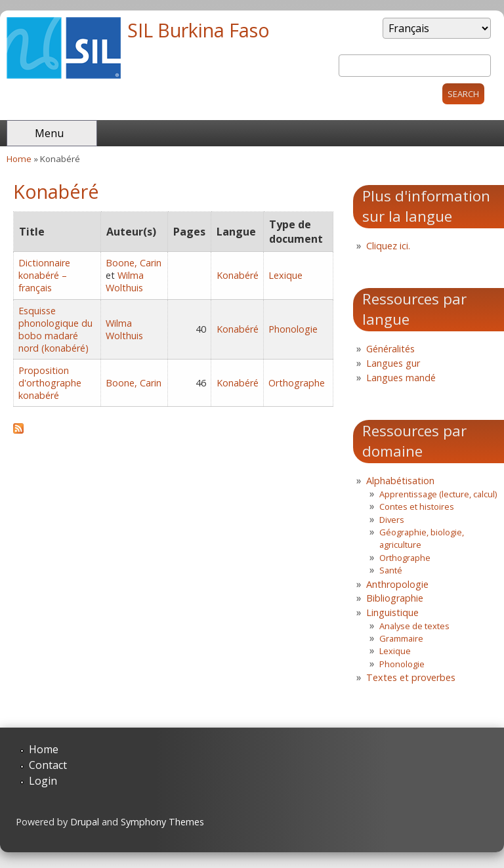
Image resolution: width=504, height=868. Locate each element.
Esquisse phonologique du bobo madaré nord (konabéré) (55, 329)
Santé (391, 570)
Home (19, 159)
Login (43, 781)
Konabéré (238, 275)
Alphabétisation (400, 481)
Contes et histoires (417, 506)
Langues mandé (401, 378)
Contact (48, 765)
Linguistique (392, 612)
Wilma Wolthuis (125, 281)
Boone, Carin (134, 263)
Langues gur (393, 363)
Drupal (85, 822)
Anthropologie (397, 584)
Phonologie (293, 329)
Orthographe (297, 383)
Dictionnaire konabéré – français (44, 275)
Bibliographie (395, 598)
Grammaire (401, 638)
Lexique (285, 275)
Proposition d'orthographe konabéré (50, 383)
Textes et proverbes (411, 677)
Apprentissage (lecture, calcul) (438, 494)
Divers (392, 520)
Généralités (390, 349)
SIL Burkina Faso (199, 30)
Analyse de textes (414, 626)
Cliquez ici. (388, 246)
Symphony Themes (162, 822)
